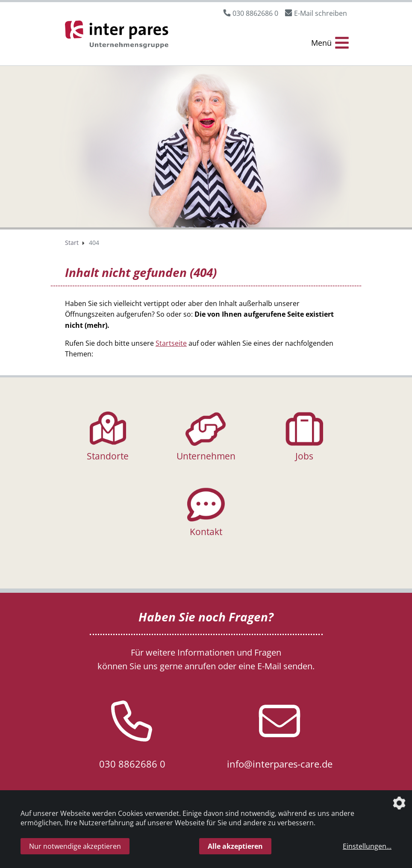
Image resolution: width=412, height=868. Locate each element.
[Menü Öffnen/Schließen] (330, 43)
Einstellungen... (367, 846)
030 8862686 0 (255, 13)
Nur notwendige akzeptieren (75, 846)
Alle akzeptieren (235, 846)
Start (72, 243)
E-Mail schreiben (321, 13)
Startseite (171, 343)
